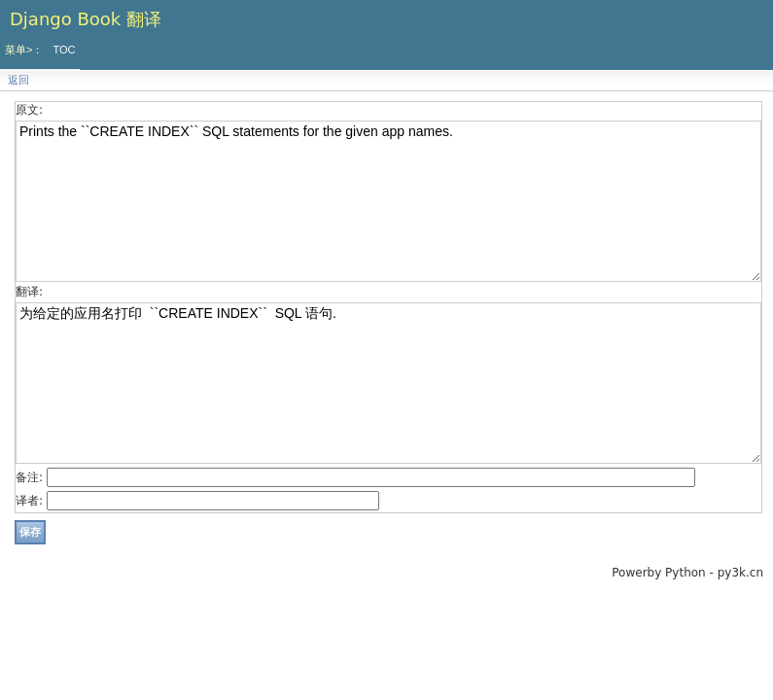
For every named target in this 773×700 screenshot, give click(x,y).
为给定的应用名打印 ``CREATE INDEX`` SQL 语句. (388, 383)
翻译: (29, 292)
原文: (29, 110)
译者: (29, 501)
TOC (64, 50)
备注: (29, 477)
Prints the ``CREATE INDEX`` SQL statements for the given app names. (388, 201)
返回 (18, 80)
